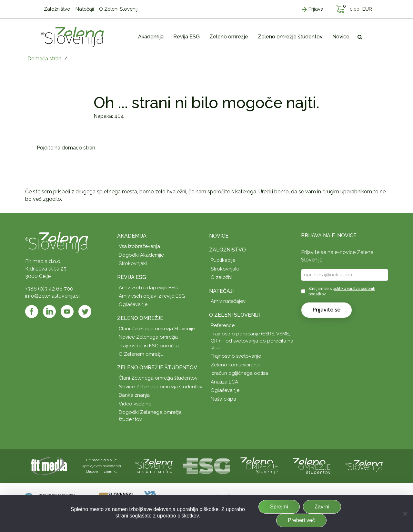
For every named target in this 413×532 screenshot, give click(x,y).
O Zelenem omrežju (141, 354)
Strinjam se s (342, 291)
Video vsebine (135, 404)
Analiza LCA (224, 382)
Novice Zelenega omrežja (148, 337)
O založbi (222, 277)
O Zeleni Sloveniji (234, 315)
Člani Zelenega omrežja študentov (158, 378)
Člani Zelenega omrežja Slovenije (157, 329)
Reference (223, 325)
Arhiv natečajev (228, 301)
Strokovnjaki (133, 263)
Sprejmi (279, 507)
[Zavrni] (405, 514)
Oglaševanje (133, 304)
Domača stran (44, 59)
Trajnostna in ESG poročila (149, 346)
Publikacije (223, 260)
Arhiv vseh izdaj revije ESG (148, 288)
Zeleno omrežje (140, 318)
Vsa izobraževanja (139, 246)
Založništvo (227, 250)
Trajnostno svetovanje (236, 356)
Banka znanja (134, 395)
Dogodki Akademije (141, 255)
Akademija (132, 236)
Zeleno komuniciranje (236, 365)
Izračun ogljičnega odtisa (239, 373)
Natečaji (221, 291)
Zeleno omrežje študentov (157, 368)
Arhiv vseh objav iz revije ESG (152, 296)
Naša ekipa (223, 399)
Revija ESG (132, 277)
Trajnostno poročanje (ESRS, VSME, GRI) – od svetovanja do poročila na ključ (252, 341)
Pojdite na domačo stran (66, 148)
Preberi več (301, 520)
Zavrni (322, 507)
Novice (219, 236)
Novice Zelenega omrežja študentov (161, 387)
